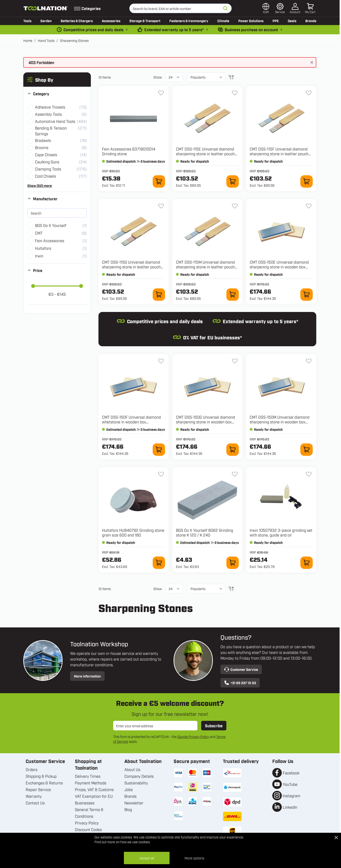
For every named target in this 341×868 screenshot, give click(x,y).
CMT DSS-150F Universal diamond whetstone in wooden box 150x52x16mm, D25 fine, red (131, 422)
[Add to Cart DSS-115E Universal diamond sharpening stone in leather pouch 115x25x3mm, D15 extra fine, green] (233, 181)
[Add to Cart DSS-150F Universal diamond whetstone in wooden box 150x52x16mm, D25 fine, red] (159, 450)
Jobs (129, 789)
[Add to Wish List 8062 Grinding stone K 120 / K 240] (235, 474)
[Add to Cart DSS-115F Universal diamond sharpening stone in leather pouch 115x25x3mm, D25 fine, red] (307, 181)
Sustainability (136, 783)
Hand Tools (46, 40)
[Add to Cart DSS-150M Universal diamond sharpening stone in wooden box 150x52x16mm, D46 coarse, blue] (307, 450)
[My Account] (295, 8)
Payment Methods (91, 783)
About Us (132, 769)
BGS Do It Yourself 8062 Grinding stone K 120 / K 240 (205, 532)
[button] (57, 80)
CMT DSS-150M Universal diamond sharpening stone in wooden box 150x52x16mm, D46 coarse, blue (280, 422)
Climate (223, 21)
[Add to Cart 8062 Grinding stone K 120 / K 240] (233, 563)
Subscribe (214, 726)
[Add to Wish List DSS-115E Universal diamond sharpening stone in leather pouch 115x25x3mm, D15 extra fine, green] (235, 93)
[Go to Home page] (46, 8)
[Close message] (312, 62)
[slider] (33, 286)
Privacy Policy (87, 823)
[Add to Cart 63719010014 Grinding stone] (159, 181)
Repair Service (38, 789)
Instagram (292, 796)
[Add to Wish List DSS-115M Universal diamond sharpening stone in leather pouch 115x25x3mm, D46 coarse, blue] (235, 206)
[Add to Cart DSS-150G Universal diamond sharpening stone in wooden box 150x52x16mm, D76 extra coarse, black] (233, 450)
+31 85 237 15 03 (240, 683)
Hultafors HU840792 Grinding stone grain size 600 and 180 (133, 532)
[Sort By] (206, 77)
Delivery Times (88, 776)
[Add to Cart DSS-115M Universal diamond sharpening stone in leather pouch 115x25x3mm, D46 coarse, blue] (233, 295)
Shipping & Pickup (41, 776)
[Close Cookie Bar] (336, 838)
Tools (27, 21)
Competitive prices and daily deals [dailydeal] (93, 30)
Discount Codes (88, 829)
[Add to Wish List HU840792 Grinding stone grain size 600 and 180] (161, 474)
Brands (311, 21)
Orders (32, 769)
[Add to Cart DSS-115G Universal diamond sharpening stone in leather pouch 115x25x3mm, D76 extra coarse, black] (159, 295)
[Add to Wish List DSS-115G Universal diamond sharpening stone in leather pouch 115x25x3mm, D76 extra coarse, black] (161, 206)
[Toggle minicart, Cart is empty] (310, 8)
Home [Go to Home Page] (28, 40)
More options (194, 858)
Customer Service (241, 669)
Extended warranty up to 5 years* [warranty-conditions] (174, 30)
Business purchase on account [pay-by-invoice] (251, 30)
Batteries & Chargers (77, 21)
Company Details (139, 776)
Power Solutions (251, 21)
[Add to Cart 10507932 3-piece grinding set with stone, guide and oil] (307, 563)
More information (87, 676)
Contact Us (35, 803)
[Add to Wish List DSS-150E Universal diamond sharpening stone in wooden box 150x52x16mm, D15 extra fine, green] (309, 206)
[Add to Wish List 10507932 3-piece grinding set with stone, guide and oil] (309, 474)
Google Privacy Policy (193, 736)
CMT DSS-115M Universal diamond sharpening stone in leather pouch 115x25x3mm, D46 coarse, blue (205, 267)
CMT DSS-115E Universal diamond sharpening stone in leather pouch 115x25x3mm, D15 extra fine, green (206, 154)
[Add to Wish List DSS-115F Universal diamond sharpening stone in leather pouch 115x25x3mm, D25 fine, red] (309, 93)
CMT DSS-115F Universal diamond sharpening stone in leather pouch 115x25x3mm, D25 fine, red (279, 154)
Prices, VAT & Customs (94, 789)
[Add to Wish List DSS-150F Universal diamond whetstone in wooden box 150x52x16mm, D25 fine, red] (161, 361)
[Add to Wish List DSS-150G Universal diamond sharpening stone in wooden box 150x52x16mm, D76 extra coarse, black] (235, 361)
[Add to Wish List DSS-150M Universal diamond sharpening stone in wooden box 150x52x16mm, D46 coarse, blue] (309, 361)
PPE (276, 21)
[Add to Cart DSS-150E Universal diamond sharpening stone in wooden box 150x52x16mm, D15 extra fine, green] (307, 295)
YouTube (290, 784)
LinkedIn (290, 807)
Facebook (291, 773)
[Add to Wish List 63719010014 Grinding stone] (161, 93)
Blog (128, 809)
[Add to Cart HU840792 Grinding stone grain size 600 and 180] (159, 563)
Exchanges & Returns (44, 783)
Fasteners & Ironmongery (189, 21)
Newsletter (134, 803)
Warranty (34, 796)
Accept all (147, 858)
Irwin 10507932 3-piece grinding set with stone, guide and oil (281, 532)
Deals (292, 21)
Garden (46, 21)
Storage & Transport (145, 21)
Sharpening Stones (74, 40)
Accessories (111, 21)
